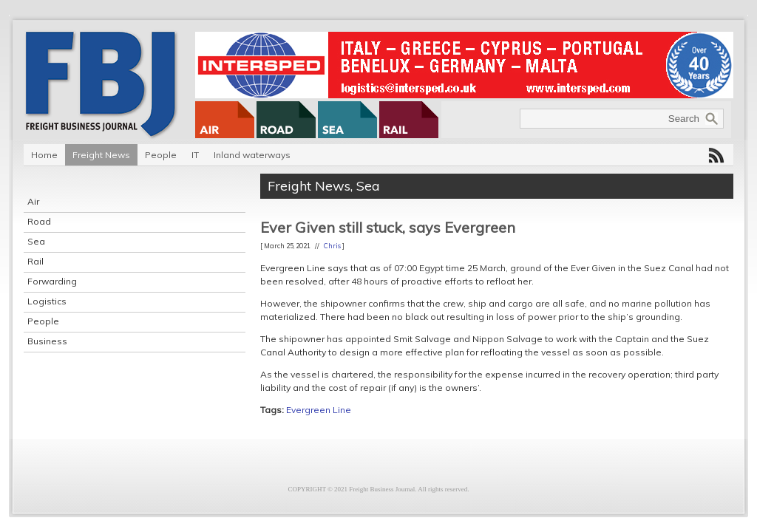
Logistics (47, 301)
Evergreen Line (319, 410)
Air (33, 201)
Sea (36, 241)
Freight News (101, 155)
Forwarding (52, 281)
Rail (35, 261)
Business (47, 341)
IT (195, 155)
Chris (332, 246)
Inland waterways (252, 155)
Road (39, 221)
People (161, 155)
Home (44, 155)
